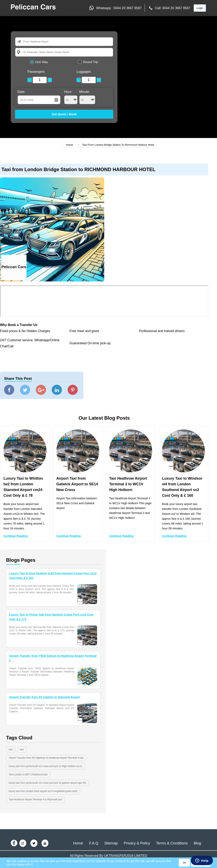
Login (200, 8)
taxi (11, 750)
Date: (21, 92)
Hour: (71, 97)
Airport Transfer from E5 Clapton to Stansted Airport (45, 697)
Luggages (84, 72)
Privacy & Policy (137, 843)
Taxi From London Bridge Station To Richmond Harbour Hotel (118, 145)
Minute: (87, 97)
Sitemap (111, 843)
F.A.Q (94, 843)
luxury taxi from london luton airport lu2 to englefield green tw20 (43, 791)
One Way (42, 62)
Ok (184, 863)
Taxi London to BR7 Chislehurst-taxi (28, 775)
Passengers (36, 72)
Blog (197, 843)
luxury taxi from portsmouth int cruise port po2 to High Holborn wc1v (45, 766)
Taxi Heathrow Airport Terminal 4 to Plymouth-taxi (35, 800)
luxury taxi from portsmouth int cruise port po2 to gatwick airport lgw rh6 (47, 783)
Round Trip (90, 62)
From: (26, 42)
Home (70, 145)
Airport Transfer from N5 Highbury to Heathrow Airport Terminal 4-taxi (46, 758)
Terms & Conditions (172, 843)
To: (25, 52)
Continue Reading (16, 536)
